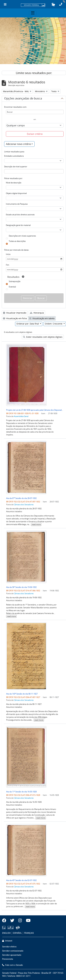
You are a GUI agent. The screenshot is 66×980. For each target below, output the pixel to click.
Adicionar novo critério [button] (19, 144)
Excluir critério (35, 134)
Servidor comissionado (13, 951)
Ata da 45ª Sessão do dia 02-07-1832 (21, 880)
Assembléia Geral (21, 416)
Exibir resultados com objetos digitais (43, 337)
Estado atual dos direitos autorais (20, 215)
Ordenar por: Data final (28, 324)
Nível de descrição (14, 183)
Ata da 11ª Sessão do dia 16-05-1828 (21, 792)
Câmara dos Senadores (24, 505)
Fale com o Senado (13, 965)
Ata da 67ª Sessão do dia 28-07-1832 (21, 498)
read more (36, 524)
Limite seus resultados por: (34, 73)
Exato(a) (12, 287)
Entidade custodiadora (14, 156)
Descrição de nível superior (16, 167)
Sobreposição (15, 281)
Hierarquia (37, 313)
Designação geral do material (18, 225)
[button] (53, 4)
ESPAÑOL (17, 933)
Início (8, 254)
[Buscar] (35, 112)
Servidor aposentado (12, 955)
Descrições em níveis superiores (22, 236)
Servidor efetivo (9, 947)
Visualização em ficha (15, 318)
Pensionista (8, 959)
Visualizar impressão (15, 313)
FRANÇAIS (29, 933)
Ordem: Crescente (54, 324)
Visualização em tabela (42, 318)
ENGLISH (6, 933)
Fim (7, 265)
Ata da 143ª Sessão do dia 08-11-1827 (22, 694)
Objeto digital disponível (16, 193)
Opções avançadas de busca (23, 99)
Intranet (7, 941)
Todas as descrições (17, 241)
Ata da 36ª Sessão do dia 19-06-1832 (21, 587)
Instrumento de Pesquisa (17, 204)
